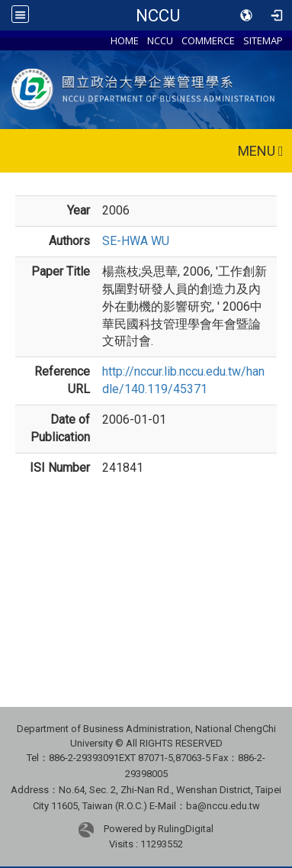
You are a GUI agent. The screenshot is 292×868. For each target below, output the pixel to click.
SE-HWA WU (136, 241)
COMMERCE (208, 40)
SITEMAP (263, 40)
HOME (125, 40)
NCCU (158, 15)
